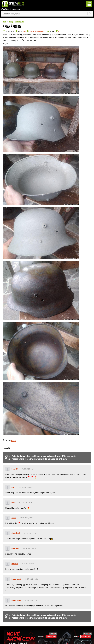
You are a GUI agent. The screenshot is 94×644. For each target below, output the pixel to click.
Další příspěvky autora (38, 31)
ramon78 (15, 564)
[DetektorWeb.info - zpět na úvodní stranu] (21, 4)
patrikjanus (15, 548)
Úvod (4, 22)
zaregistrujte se (42, 459)
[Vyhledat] (90, 14)
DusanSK (15, 469)
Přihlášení (5, 9)
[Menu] (89, 4)
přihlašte (63, 459)
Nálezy (11, 22)
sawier (14, 518)
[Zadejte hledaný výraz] (47, 14)
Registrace (16, 9)
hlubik (14, 503)
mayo (25, 31)
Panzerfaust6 (16, 579)
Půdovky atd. (20, 22)
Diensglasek (16, 533)
